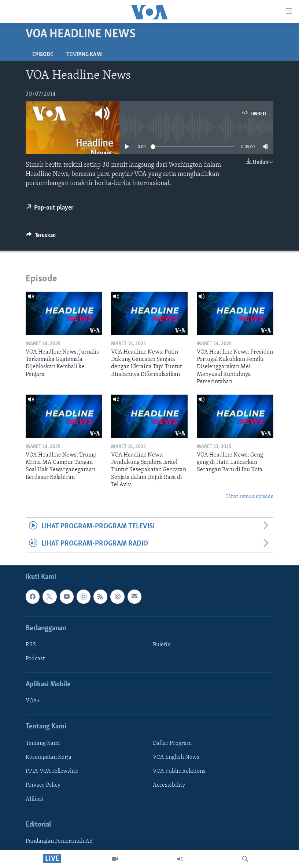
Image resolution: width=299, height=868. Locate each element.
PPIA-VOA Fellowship (52, 771)
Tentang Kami (84, 55)
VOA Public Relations (179, 771)
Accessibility (169, 785)
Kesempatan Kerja (49, 757)
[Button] (41, 237)
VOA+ (33, 701)
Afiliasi (35, 799)
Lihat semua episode (250, 497)
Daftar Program (172, 743)
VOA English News (176, 757)
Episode (43, 55)
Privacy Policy (43, 785)
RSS (31, 645)
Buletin (162, 645)
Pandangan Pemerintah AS (59, 841)
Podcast (35, 659)
